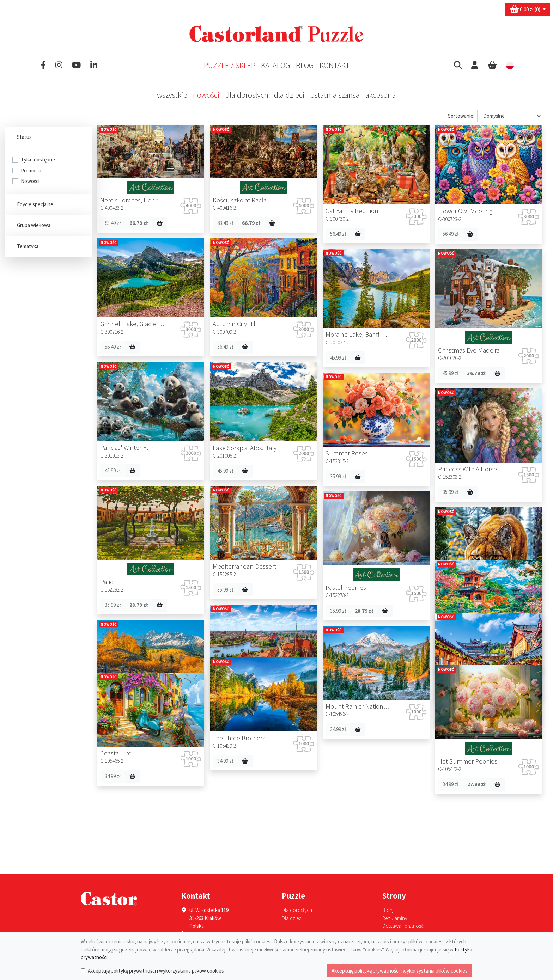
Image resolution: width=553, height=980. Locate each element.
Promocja (31, 170)
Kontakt (335, 65)
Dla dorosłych (247, 95)
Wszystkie (172, 95)
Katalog (276, 65)
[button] (458, 65)
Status (25, 137)
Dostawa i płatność (403, 926)
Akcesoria (381, 95)
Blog (305, 65)
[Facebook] (43, 65)
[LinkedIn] (94, 65)
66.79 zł (139, 223)
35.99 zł (338, 476)
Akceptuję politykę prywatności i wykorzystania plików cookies (156, 971)
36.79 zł (476, 373)
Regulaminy (395, 918)
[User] (475, 65)
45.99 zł (338, 358)
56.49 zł (451, 234)
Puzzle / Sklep (230, 65)
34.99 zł (368, 629)
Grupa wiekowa (35, 225)
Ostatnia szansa (335, 95)
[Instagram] (59, 65)
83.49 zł (113, 223)
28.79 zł (139, 605)
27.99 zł (267, 812)
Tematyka (29, 246)
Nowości (206, 95)
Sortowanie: (461, 116)
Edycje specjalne (36, 204)
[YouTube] (76, 65)
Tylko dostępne (38, 160)
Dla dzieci (289, 95)
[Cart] (492, 65)
